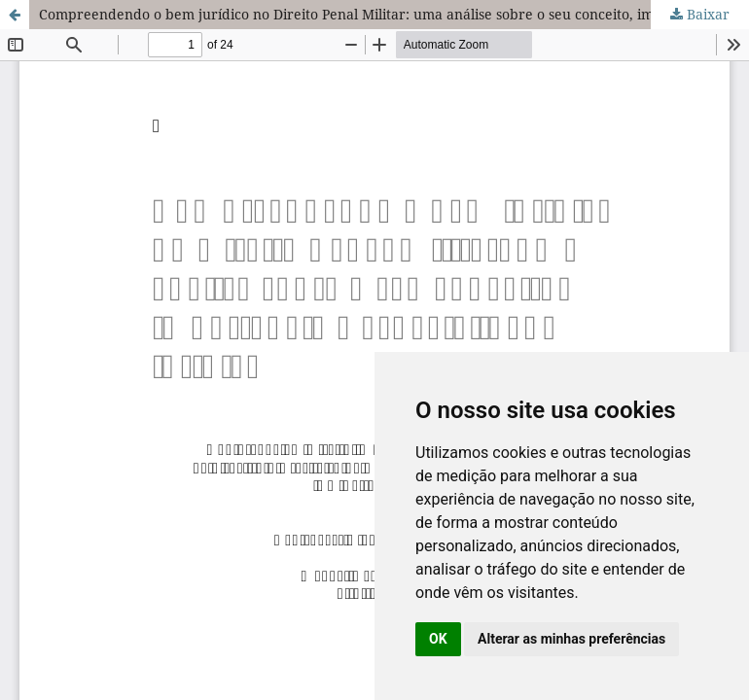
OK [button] (438, 639)
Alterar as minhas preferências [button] (571, 639)
